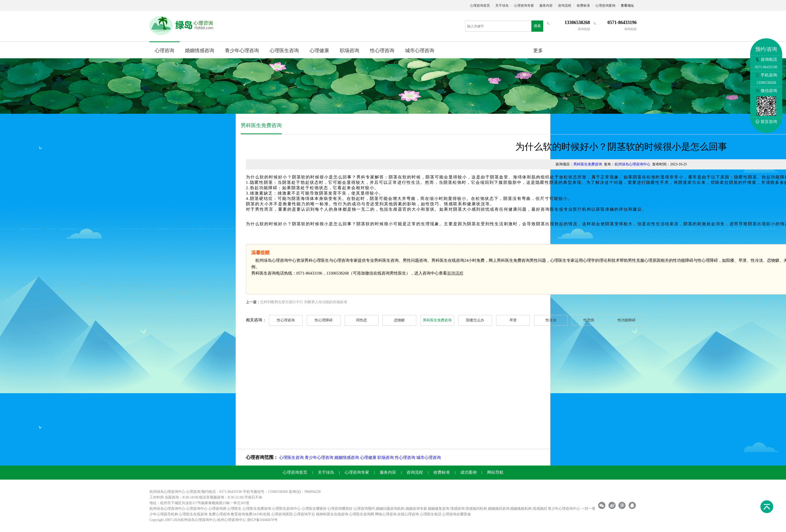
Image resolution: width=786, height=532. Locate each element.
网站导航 (495, 472)
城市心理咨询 (420, 50)
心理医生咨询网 (362, 514)
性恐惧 (589, 320)
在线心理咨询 (408, 514)
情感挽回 (540, 509)
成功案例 (468, 472)
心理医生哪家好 (314, 509)
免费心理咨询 (219, 514)
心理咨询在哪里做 (456, 514)
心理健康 (319, 50)
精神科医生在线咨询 (332, 514)
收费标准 (583, 5)
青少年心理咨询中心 (564, 509)
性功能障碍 (627, 320)
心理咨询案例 (605, 5)
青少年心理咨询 (242, 50)
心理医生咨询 (284, 50)
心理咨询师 (217, 509)
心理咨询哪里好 (340, 509)
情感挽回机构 (476, 509)
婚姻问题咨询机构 (390, 509)
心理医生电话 (431, 514)
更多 (538, 50)
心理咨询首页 (480, 5)
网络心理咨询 (386, 514)
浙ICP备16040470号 (262, 520)
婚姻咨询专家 (416, 509)
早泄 (513, 320)
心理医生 (234, 509)
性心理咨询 (382, 50)
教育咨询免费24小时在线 (250, 514)
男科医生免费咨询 (588, 164)
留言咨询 (766, 122)
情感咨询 (457, 509)
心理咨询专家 (524, 5)
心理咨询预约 (364, 509)
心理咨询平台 (304, 514)
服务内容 (546, 5)
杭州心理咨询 (228, 520)
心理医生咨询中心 (286, 509)
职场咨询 (350, 50)
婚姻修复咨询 (439, 509)
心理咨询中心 (197, 509)
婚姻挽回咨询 (499, 509)
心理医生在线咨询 (193, 514)
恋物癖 (399, 320)
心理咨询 (165, 50)
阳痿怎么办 (475, 320)
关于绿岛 (502, 5)
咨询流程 (565, 5)
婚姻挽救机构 (521, 509)
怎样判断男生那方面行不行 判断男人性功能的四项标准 (304, 302)
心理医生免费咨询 (257, 509)
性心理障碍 (324, 320)
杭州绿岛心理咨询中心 (632, 164)
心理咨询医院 (282, 514)
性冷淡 (551, 320)
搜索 (537, 26)
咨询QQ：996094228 (305, 492)
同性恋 (362, 320)
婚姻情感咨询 (200, 50)
